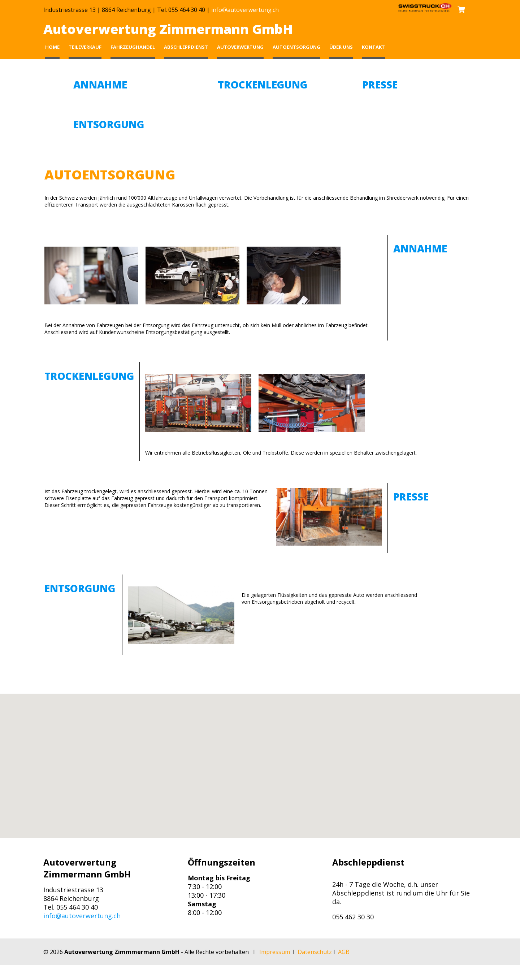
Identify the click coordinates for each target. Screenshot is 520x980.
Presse (380, 84)
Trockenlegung (263, 84)
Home (52, 47)
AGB (344, 952)
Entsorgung (109, 124)
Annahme (100, 84)
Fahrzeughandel (133, 47)
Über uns (341, 47)
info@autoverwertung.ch (245, 10)
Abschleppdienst (186, 47)
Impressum (275, 952)
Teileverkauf (85, 47)
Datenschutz (315, 952)
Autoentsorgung (296, 47)
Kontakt (373, 47)
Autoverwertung (240, 47)
